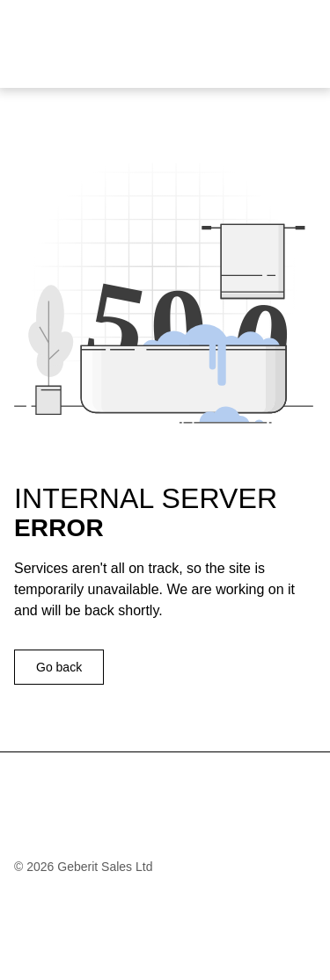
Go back (59, 667)
